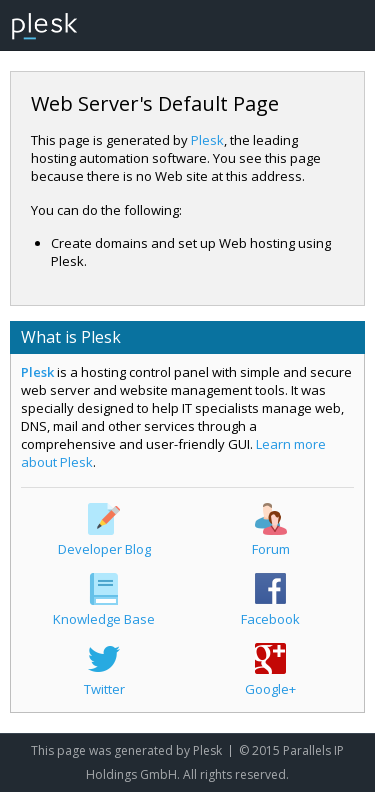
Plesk (207, 140)
